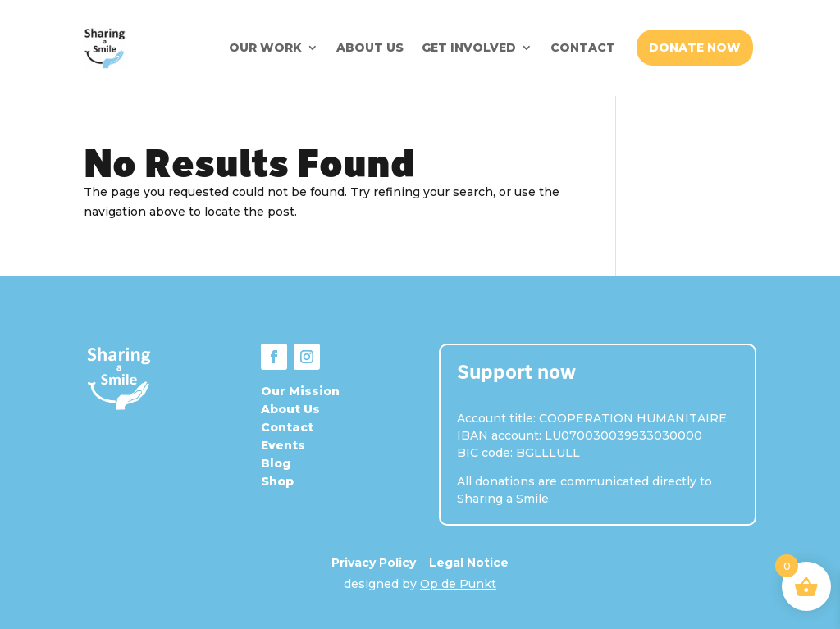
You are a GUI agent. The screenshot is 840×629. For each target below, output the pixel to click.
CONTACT (583, 48)
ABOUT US (370, 48)
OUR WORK (265, 48)
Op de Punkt (458, 584)
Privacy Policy (374, 563)
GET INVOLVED (469, 48)
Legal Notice (469, 563)
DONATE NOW (695, 48)
